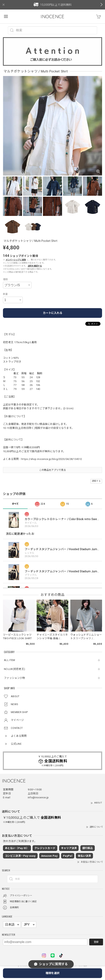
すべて (15, 504)
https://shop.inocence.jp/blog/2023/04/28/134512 (52, 459)
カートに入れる (53, 313)
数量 (5, 294)
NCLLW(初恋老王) (14, 669)
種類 (5, 279)
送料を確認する (35, 266)
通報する (96, 481)
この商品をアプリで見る (52, 470)
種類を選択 (53, 973)
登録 (96, 942)
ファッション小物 (14, 678)
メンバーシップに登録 (16, 260)
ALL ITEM (9, 660)
